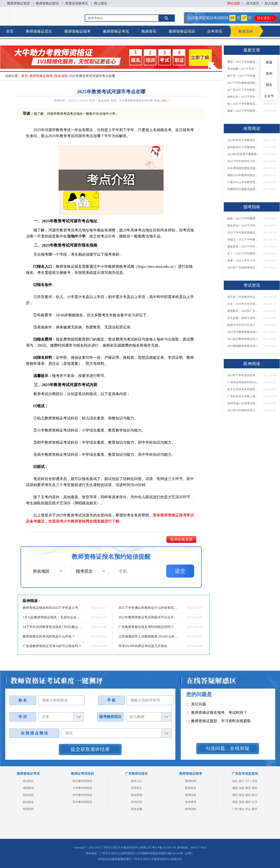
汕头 (235, 781)
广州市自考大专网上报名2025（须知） (244, 396)
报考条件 (191, 788)
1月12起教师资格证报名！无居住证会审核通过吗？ (52, 617)
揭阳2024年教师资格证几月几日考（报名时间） (244, 175)
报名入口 (136, 781)
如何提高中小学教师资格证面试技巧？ (244, 147)
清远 (235, 802)
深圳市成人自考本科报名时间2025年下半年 (244, 403)
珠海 (241, 795)
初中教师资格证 (82, 795)
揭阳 (235, 788)
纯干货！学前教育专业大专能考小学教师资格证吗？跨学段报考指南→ (244, 297)
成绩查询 (28, 788)
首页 (10, 31)
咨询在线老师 (181, 539)
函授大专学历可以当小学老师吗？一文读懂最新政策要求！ (244, 325)
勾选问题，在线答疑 (228, 748)
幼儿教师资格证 (82, 781)
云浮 (255, 802)
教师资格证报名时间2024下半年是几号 (50, 608)
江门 (248, 781)
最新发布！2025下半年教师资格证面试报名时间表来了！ (244, 247)
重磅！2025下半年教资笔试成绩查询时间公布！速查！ (244, 62)
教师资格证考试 (116, 31)
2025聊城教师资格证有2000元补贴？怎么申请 (244, 346)
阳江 (255, 795)
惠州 (255, 809)
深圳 (255, 788)
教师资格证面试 (47, 3)
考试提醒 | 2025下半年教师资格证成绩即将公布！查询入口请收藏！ (244, 69)
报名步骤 (136, 809)
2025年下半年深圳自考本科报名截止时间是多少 (244, 375)
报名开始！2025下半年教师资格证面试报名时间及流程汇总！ (244, 226)
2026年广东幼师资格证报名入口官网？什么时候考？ (244, 268)
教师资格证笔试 (18, 3)
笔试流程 (28, 795)
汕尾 (241, 788)
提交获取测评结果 (90, 749)
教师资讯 (149, 31)
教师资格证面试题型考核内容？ (215, 708)
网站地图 (234, 3)
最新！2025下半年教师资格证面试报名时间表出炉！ (244, 111)
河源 (255, 781)
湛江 (241, 781)
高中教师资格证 (82, 802)
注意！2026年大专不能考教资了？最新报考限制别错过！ (244, 304)
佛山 (241, 809)
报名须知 (61, 76)
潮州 (235, 795)
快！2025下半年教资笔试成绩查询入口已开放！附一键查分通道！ (244, 104)
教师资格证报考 (77, 31)
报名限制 (136, 795)
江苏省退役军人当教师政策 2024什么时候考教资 (148, 636)
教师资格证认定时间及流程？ (213, 725)
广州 (235, 809)
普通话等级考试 (77, 3)
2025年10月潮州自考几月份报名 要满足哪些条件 (244, 410)
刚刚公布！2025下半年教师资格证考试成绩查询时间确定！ (244, 97)
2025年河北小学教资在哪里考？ (244, 140)
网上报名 (101, 3)
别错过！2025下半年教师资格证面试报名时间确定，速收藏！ (244, 240)
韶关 (248, 795)
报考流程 (191, 795)
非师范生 (136, 788)
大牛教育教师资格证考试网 (136, 101)
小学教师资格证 (82, 788)
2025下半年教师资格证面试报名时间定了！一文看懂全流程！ (244, 233)
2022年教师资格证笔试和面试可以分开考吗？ (148, 617)
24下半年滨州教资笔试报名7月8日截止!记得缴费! (52, 627)
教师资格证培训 (182, 31)
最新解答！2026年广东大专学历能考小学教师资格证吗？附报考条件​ (244, 311)
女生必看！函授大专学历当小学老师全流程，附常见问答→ (244, 318)
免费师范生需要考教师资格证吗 (244, 189)
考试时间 (136, 802)
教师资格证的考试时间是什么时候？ (49, 636)
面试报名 (28, 802)
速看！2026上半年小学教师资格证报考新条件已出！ (244, 261)
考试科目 (28, 781)
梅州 (248, 802)
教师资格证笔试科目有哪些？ (213, 700)
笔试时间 (28, 809)
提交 (180, 571)
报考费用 (191, 802)
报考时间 (191, 781)
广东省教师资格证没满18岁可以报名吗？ (52, 646)
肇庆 (248, 788)
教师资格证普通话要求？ (209, 716)
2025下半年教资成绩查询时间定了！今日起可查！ (244, 83)
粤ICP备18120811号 (164, 847)
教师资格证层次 (39, 31)
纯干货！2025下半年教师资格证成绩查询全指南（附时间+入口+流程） (244, 76)
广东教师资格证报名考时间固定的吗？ (146, 627)
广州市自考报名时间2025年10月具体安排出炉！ (244, 382)
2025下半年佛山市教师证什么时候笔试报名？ (148, 608)
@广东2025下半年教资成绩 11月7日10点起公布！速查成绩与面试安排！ (244, 90)
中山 (248, 809)
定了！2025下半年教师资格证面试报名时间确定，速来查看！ (244, 254)
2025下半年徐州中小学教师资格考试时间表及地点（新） (244, 161)
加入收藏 (271, 3)
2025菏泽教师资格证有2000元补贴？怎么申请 (244, 332)
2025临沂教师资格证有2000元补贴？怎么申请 (244, 339)
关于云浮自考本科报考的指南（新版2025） (244, 389)
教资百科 (246, 31)
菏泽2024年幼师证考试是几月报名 (143, 646)
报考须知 (191, 809)
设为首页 (253, 3)
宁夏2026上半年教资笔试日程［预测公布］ (244, 182)
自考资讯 (215, 31)
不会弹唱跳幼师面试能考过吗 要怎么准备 (244, 168)
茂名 (241, 802)
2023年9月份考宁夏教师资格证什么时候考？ (244, 154)
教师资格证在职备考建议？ (211, 733)
